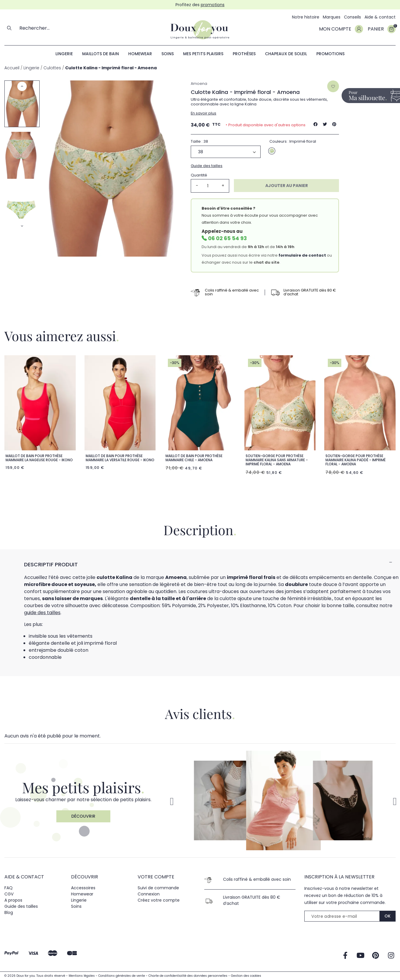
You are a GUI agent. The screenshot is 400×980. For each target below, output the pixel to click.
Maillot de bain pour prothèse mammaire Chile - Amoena (194, 458)
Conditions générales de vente (122, 976)
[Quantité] (210, 186)
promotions (213, 5)
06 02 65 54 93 (227, 238)
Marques (332, 17)
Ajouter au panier (287, 186)
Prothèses (244, 54)
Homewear (140, 54)
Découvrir (83, 816)
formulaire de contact (302, 255)
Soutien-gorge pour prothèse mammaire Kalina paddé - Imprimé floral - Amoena (356, 460)
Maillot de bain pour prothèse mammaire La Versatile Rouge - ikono (120, 458)
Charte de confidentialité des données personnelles (188, 976)
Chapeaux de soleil (286, 54)
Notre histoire (306, 17)
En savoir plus (204, 113)
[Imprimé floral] (272, 151)
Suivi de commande (158, 888)
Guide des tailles (207, 166)
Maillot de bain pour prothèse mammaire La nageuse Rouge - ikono (39, 458)
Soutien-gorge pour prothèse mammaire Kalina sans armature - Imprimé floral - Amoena (277, 460)
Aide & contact (380, 17)
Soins (168, 54)
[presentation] (349, 937)
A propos (13, 900)
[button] (395, 801)
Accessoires (83, 888)
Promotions (330, 54)
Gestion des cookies (246, 976)
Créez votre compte (159, 900)
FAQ (9, 888)
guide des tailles (42, 613)
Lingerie (64, 54)
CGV (9, 894)
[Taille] (226, 152)
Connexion (149, 894)
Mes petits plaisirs (203, 54)
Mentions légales (82, 976)
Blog (9, 912)
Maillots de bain (101, 54)
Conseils (352, 17)
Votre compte (156, 877)
